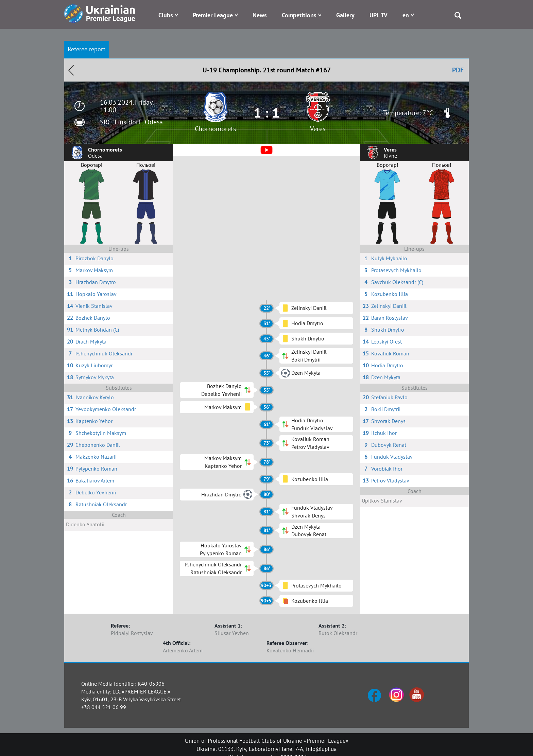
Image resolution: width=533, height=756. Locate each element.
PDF (458, 70)
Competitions (299, 15)
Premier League (213, 15)
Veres (318, 129)
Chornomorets (215, 129)
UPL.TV (379, 15)
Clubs (166, 15)
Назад (71, 70)
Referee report (87, 49)
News (260, 15)
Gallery (345, 15)
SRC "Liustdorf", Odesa (131, 122)
